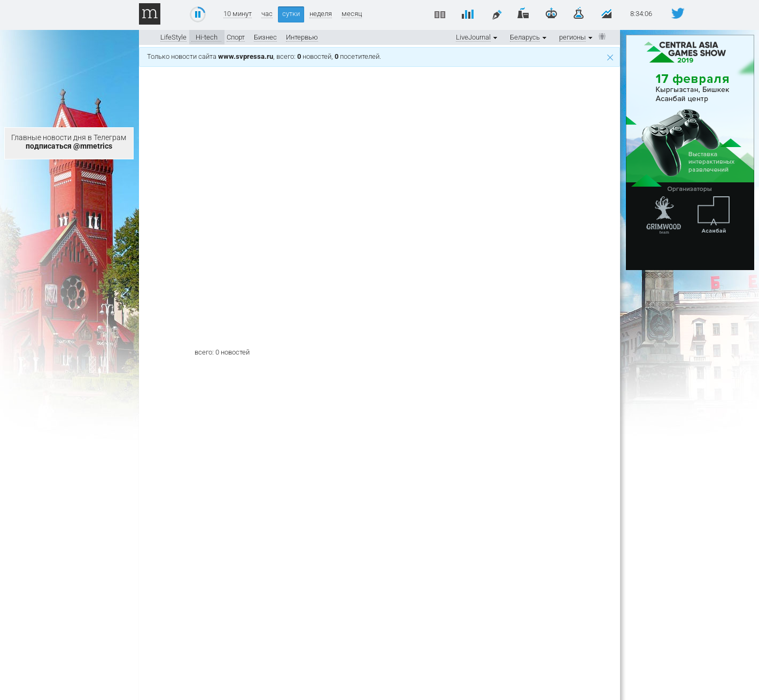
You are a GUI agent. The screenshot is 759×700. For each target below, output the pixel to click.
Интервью (302, 37)
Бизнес (265, 37)
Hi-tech (207, 37)
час (267, 14)
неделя (321, 14)
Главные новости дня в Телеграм (69, 142)
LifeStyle (173, 37)
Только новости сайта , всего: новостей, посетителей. (380, 56)
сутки (291, 14)
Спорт (236, 37)
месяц (352, 14)
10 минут (238, 14)
